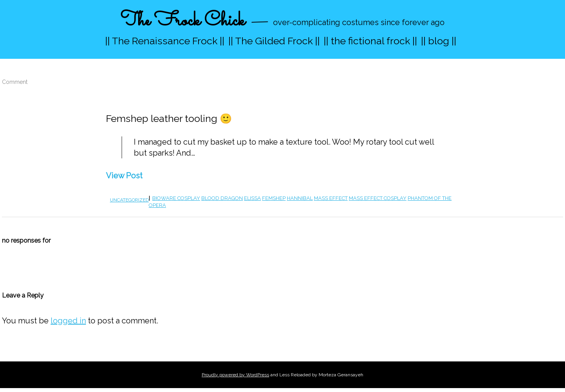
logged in (68, 321)
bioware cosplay (176, 198)
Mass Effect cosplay (378, 198)
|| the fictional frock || (370, 41)
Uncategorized (129, 200)
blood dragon (222, 198)
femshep (274, 198)
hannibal (300, 198)
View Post (124, 176)
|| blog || (439, 41)
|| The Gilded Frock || (274, 41)
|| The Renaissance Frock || (165, 41)
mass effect (331, 198)
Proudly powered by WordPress (235, 375)
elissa (252, 198)
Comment (15, 82)
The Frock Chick (183, 21)
